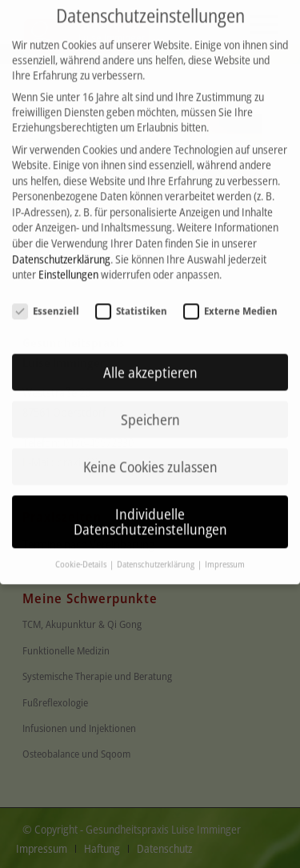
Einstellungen (68, 264)
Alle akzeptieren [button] (150, 361)
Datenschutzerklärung (61, 248)
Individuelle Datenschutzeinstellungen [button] (150, 510)
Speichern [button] (150, 408)
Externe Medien (230, 300)
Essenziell (46, 300)
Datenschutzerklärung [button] (156, 554)
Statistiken (131, 300)
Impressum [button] (225, 554)
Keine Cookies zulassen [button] (150, 455)
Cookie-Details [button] (82, 554)
